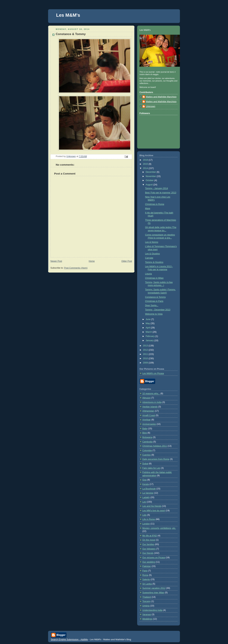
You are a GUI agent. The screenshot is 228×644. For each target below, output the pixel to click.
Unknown (151, 106)
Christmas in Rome (155, 204)
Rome (145, 575)
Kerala (146, 484)
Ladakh (146, 497)
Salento (146, 579)
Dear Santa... (152, 305)
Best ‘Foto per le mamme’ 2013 (161, 193)
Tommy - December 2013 (158, 310)
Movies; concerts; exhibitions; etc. (159, 528)
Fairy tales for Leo (151, 468)
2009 (146, 363)
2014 (146, 168)
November (151, 176)
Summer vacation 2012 (154, 588)
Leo (144, 502)
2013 (146, 346)
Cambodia (147, 442)
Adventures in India (152, 402)
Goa (144, 480)
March (149, 332)
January (150, 341)
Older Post (127, 261)
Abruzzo (146, 398)
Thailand (147, 597)
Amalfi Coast (149, 415)
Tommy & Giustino (154, 262)
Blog (145, 433)
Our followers (149, 549)
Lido (144, 515)
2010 (146, 358)
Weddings (147, 619)
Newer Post (56, 261)
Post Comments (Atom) (76, 268)
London (146, 524)
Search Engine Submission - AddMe (69, 639)
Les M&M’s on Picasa (153, 373)
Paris (145, 571)
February (151, 336)
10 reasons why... (151, 394)
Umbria (146, 606)
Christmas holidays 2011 (155, 446)
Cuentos (147, 455)
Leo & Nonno (152, 242)
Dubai (145, 464)
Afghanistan (148, 411)
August (150, 185)
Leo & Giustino (153, 254)
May (148, 323)
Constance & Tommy (156, 297)
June (148, 319)
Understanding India (152, 610)
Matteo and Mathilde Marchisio (161, 97)
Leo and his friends (152, 506)
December (151, 172)
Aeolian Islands (150, 407)
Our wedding (149, 562)
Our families (148, 544)
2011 (146, 354)
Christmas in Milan (154, 278)
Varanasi (147, 614)
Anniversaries (149, 424)
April (148, 328)
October (150, 180)
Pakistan (147, 566)
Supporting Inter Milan (153, 593)
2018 (146, 160)
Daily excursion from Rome (156, 459)
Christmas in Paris (154, 301)
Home (92, 261)
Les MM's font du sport (154, 511)
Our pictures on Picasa (154, 558)
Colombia (147, 450)
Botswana (147, 437)
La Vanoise (148, 493)
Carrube (149, 258)
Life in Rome (149, 519)
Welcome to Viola (154, 314)
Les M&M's (68, 15)
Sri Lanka (147, 584)
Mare (148, 208)
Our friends (148, 553)
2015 (146, 164)
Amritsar (147, 420)
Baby (145, 429)
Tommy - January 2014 (157, 188)
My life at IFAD (150, 536)
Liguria (149, 274)
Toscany (146, 601)
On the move (149, 540)
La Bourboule (149, 489)
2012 (146, 350)
